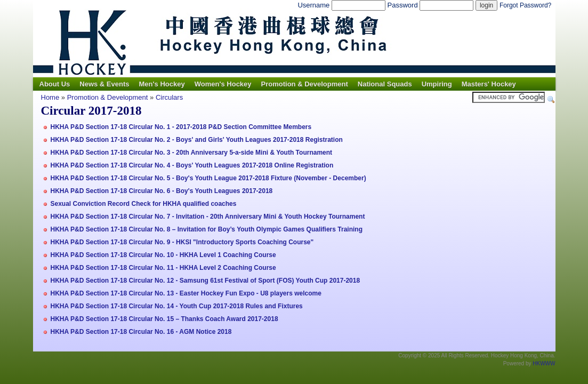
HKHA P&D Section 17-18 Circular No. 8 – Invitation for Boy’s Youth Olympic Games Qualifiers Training (207, 229)
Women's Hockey (223, 84)
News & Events (104, 84)
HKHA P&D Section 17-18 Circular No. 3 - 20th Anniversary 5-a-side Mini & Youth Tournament (192, 153)
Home (50, 97)
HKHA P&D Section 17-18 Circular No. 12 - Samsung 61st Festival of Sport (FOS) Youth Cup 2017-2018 (206, 281)
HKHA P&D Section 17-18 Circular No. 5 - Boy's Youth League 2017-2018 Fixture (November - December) (208, 178)
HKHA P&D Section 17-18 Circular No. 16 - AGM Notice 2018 (141, 332)
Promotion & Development (305, 84)
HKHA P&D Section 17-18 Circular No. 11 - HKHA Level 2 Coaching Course (163, 268)
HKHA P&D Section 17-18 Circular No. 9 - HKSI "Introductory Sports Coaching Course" (182, 242)
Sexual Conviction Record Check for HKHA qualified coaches (144, 204)
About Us (55, 84)
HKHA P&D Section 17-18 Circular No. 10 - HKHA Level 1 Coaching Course (163, 255)
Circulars (169, 97)
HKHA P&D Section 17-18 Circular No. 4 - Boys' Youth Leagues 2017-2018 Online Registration (192, 165)
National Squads (385, 84)
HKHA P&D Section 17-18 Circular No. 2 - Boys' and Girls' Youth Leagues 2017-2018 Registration (197, 140)
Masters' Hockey (489, 84)
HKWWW (544, 363)
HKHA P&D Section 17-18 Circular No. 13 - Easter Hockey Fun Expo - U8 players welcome (186, 293)
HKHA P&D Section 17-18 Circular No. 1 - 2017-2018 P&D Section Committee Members (181, 127)
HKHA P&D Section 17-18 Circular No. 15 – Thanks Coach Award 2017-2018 (164, 319)
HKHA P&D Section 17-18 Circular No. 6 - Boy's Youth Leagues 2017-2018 (162, 191)
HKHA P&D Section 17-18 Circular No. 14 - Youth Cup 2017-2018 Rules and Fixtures (177, 306)
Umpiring (437, 84)
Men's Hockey (162, 84)
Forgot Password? (525, 5)
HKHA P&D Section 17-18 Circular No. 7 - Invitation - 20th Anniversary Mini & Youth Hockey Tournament (208, 217)
